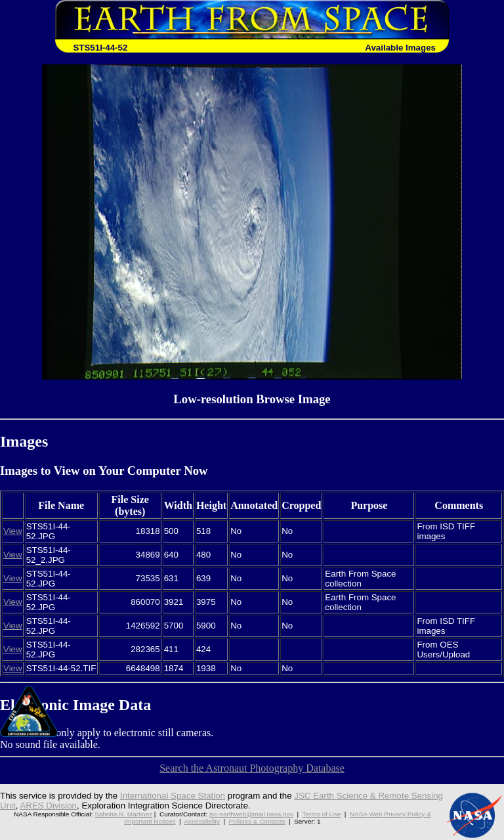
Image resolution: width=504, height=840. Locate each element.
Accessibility (202, 821)
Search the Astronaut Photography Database (252, 768)
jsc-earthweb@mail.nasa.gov (251, 814)
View (13, 531)
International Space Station (173, 796)
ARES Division (48, 806)
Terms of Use (322, 814)
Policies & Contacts (257, 821)
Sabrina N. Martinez (123, 814)
